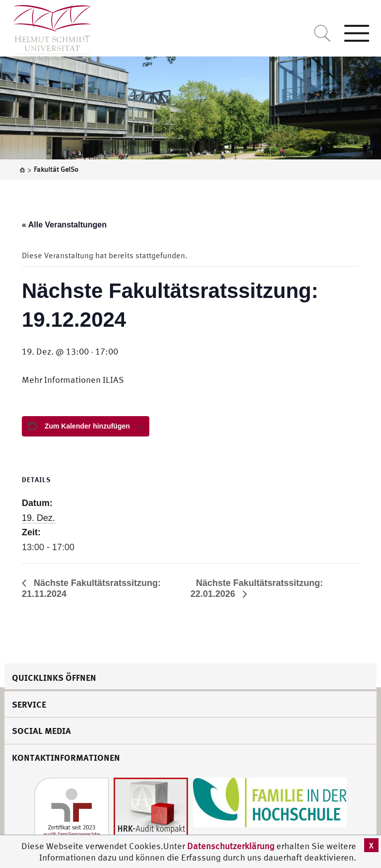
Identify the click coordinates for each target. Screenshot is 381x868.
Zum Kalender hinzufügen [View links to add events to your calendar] (87, 426)
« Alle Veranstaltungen (64, 225)
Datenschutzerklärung (231, 846)
